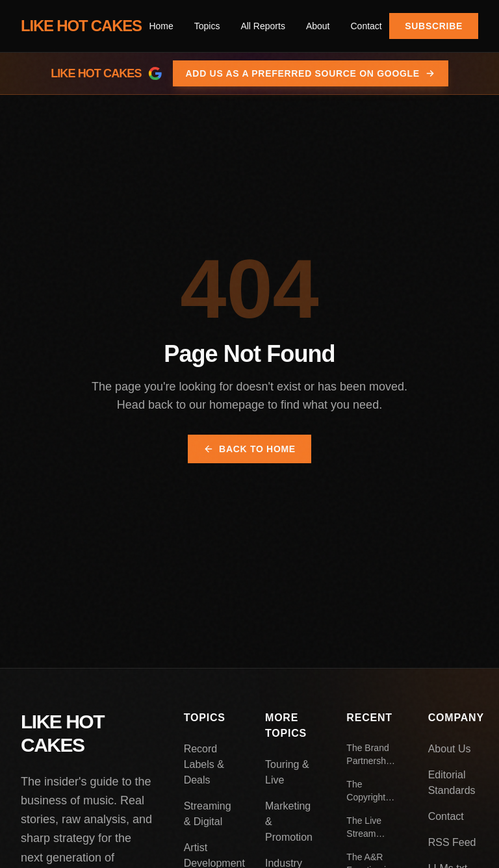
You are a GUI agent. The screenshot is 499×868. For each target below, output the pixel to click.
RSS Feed (452, 842)
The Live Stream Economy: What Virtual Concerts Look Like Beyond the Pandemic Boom (371, 828)
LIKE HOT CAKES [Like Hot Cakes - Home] (81, 26)
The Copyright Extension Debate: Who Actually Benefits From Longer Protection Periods (367, 791)
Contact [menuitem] (366, 26)
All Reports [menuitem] (262, 26)
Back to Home (249, 449)
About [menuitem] (318, 26)
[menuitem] (207, 26)
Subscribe (434, 26)
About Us (450, 749)
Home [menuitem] (161, 26)
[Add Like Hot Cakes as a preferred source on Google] (249, 73)
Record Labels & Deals (204, 764)
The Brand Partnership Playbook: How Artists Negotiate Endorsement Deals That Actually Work (371, 755)
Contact (446, 816)
